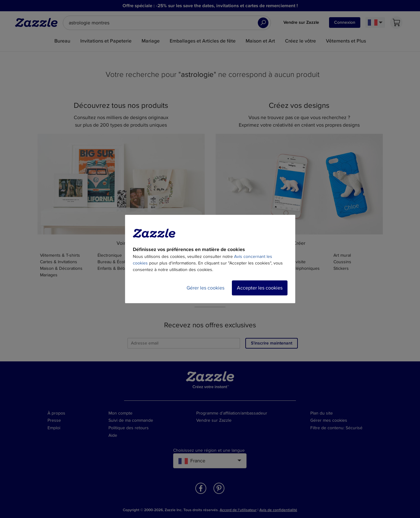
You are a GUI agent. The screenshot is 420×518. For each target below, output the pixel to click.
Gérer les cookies (205, 288)
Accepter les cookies (260, 288)
